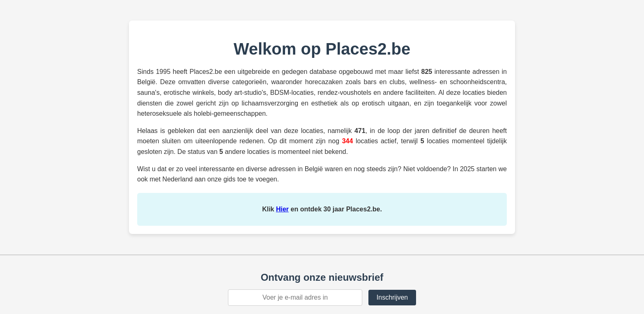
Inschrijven (392, 297)
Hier (282, 209)
